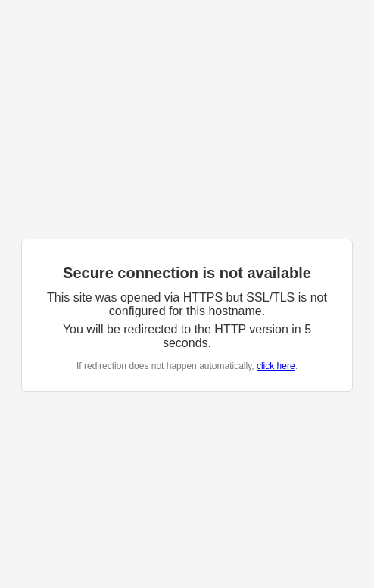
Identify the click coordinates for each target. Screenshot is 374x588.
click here (276, 366)
